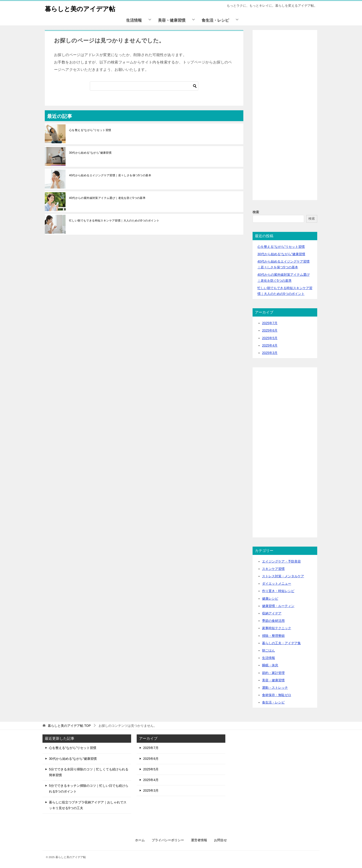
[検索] (144, 86)
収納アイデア (272, 613)
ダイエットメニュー (277, 584)
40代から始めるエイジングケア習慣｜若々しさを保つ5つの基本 (110, 175)
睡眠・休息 (270, 665)
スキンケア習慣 (273, 569)
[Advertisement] (285, 120)
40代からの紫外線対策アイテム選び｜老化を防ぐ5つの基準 (107, 198)
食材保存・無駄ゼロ (277, 695)
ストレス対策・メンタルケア (283, 576)
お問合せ (220, 840)
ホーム (140, 840)
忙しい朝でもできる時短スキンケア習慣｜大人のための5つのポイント (114, 221)
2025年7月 (270, 323)
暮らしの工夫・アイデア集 (281, 643)
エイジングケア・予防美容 (281, 561)
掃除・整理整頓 (273, 636)
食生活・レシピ (215, 20)
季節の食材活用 (273, 621)
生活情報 (134, 20)
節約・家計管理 (273, 673)
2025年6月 (270, 330)
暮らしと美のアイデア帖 (84, 8)
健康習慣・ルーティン (278, 606)
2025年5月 (270, 338)
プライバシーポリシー (168, 840)
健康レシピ (270, 599)
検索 (256, 212)
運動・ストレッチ (275, 688)
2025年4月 (270, 345)
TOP (69, 726)
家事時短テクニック (277, 628)
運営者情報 (199, 840)
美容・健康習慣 (172, 20)
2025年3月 (270, 353)
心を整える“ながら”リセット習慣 (90, 130)
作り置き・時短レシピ (278, 591)
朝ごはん (268, 650)
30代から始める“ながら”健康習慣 (90, 153)
